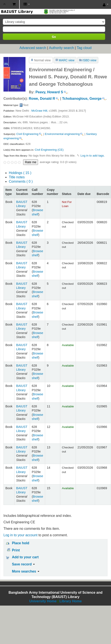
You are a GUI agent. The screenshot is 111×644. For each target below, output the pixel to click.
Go (54, 37)
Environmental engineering (62, 134)
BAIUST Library (5, 5)
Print (16, 550)
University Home (43, 601)
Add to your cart (25, 557)
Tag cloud (84, 48)
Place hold (21, 543)
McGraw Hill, (40, 111)
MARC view (67, 60)
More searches (26, 571)
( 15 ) (20, 173)
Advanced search (33, 48)
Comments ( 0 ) (21, 181)
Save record (23, 564)
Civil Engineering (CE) (49, 150)
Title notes (17, 177)
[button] (14, 4)
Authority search (62, 48)
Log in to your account (20, 535)
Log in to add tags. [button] (93, 156)
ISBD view (89, 60)
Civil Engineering (27, 134)
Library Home (71, 601)
